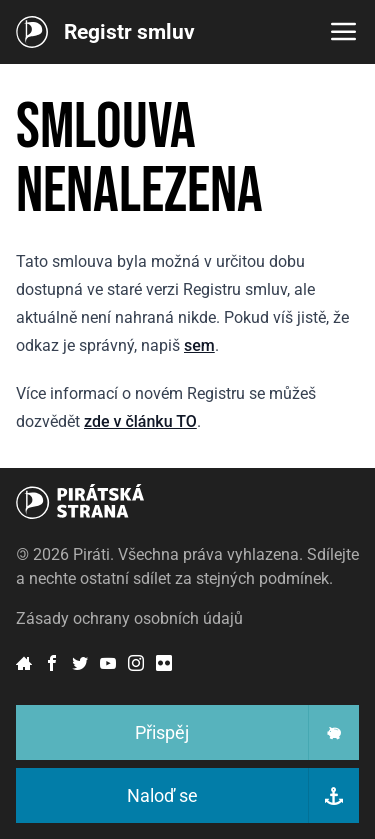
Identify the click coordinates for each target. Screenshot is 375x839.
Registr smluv (129, 32)
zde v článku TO (140, 421)
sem (199, 345)
